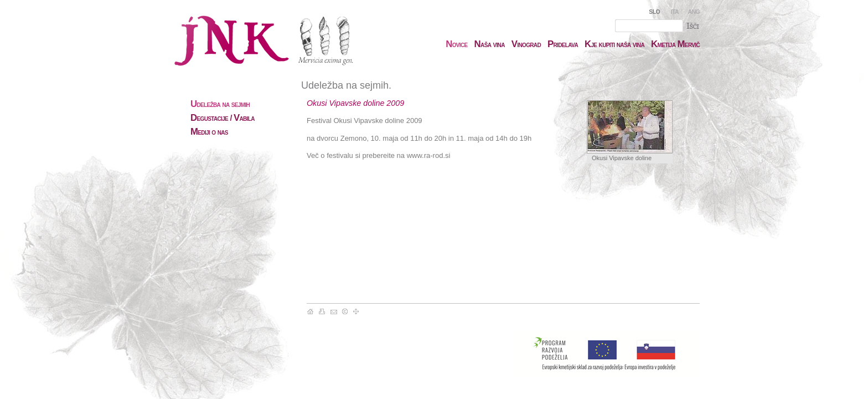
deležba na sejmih (220, 104)
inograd (526, 44)
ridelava (563, 44)
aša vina (490, 44)
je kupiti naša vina (614, 44)
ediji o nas (209, 132)
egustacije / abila (223, 118)
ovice (456, 44)
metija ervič (675, 44)
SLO (654, 12)
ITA (675, 12)
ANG (694, 12)
